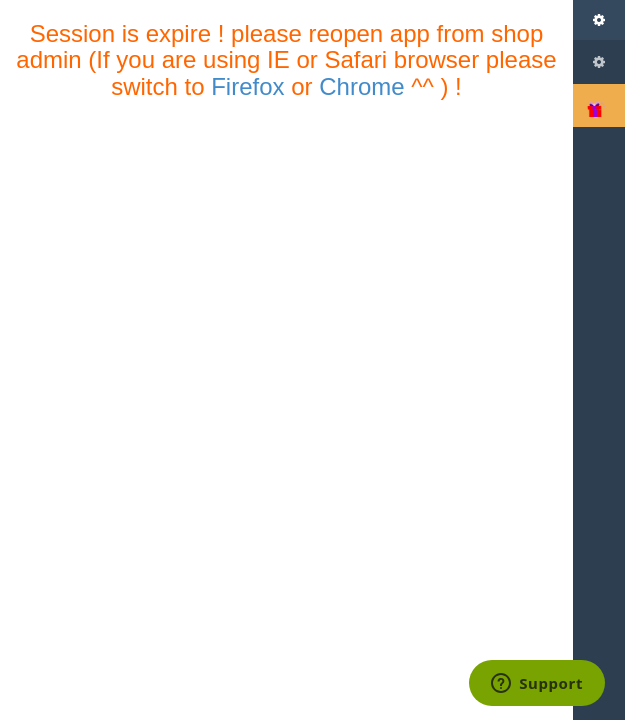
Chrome (361, 86)
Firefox (247, 86)
